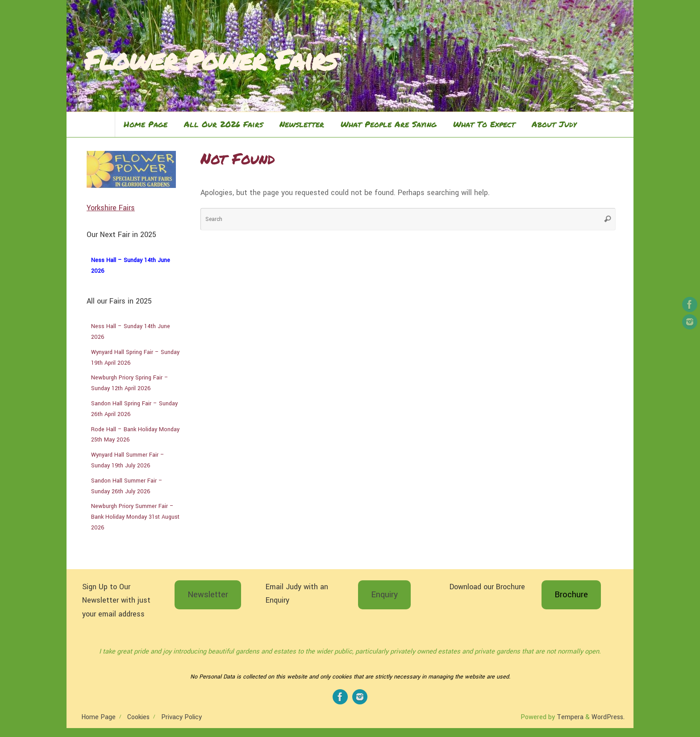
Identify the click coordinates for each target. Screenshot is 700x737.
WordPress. (608, 717)
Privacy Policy (181, 717)
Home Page (98, 717)
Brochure (571, 595)
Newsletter (208, 595)
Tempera (570, 717)
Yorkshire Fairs (111, 208)
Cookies (138, 717)
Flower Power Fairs (211, 59)
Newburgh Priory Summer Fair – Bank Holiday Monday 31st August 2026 (135, 517)
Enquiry (384, 595)
